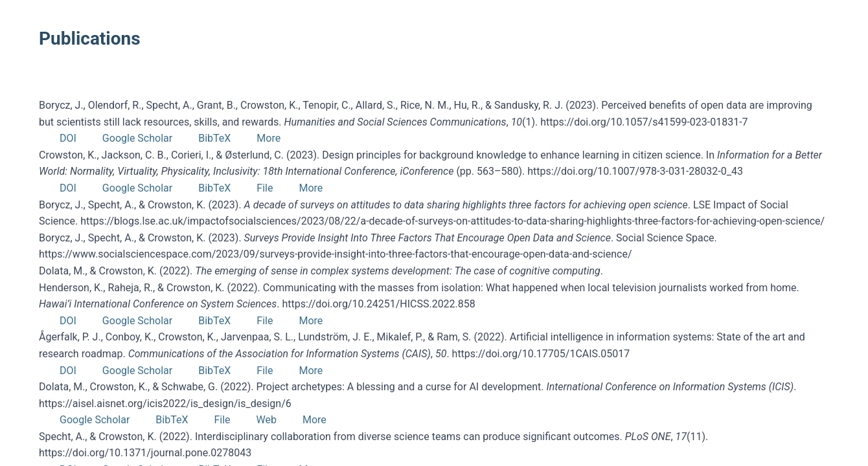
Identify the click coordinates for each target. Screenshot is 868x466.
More (268, 138)
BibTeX (214, 138)
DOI (68, 138)
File (265, 188)
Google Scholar (137, 138)
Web (267, 420)
